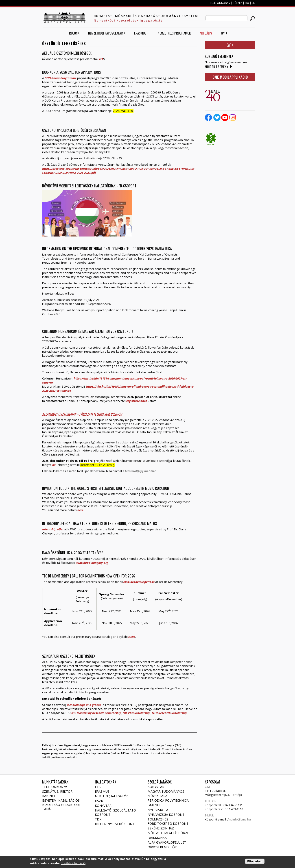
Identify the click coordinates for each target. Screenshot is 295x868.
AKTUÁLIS (206, 33)
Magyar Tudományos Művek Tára (166, 794)
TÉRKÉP (238, 3)
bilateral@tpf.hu (136, 471)
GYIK (224, 33)
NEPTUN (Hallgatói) (112, 796)
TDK (98, 819)
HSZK (99, 801)
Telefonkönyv (55, 787)
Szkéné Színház (161, 828)
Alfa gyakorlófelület (167, 842)
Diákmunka (157, 838)
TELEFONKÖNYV (220, 3)
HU (247, 3)
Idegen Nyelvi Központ (115, 824)
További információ (73, 864)
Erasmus (102, 791)
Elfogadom (255, 862)
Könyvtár (103, 806)
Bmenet (154, 805)
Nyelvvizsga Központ (166, 815)
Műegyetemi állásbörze (168, 833)
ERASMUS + (141, 33)
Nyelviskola (158, 810)
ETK (98, 787)
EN (254, 3)
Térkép (236, 795)
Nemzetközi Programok (174, 33)
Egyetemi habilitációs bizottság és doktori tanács (61, 805)
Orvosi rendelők (162, 847)
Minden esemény (217, 66)
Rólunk (74, 33)
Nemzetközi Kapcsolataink (107, 33)
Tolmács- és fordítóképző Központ (168, 821)
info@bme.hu (242, 819)
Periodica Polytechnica (168, 800)
